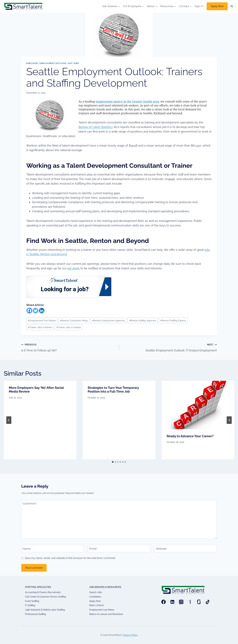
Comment (30, 504)
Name (28, 549)
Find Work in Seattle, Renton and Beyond (88, 241)
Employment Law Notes (102, 610)
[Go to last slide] (9, 420)
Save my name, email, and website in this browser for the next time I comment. (70, 558)
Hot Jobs (73, 63)
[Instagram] (181, 602)
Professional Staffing (35, 614)
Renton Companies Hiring (74, 321)
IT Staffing (30, 605)
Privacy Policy (130, 635)
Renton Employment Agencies (108, 321)
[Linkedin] (42, 311)
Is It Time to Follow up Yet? (69, 347)
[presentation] (198, 405)
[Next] (229, 420)
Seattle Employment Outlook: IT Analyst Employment (169, 347)
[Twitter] (35, 311)
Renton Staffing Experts (173, 321)
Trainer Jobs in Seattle (69, 327)
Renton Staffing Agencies (143, 321)
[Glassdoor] (199, 602)
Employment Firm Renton (42, 321)
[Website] (186, 548)
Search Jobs (96, 592)
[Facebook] (29, 311)
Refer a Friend (96, 605)
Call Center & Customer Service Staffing (45, 597)
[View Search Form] (232, 6)
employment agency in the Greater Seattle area (127, 101)
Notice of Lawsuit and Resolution (106, 614)
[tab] (113, 462)
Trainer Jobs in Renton (40, 327)
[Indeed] (190, 602)
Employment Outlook (53, 63)
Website (161, 549)
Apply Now (217, 6)
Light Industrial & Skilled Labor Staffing (45, 610)
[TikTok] (208, 602)
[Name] (52, 548)
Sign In (199, 6)
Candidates (95, 597)
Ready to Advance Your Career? (190, 436)
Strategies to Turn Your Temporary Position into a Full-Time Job (113, 390)
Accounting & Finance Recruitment (43, 592)
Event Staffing (32, 601)
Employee (32, 63)
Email (94, 549)
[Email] (119, 548)
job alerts (73, 268)
